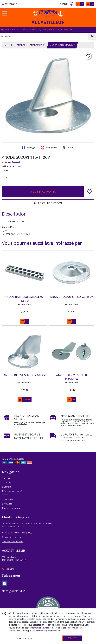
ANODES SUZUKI (37, 45)
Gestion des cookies (11, 537)
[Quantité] (8, 178)
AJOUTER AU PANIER (43, 192)
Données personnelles (12, 541)
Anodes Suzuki (11, 162)
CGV (5, 495)
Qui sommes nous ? (12, 491)
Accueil (8, 45)
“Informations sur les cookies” (44, 628)
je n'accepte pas (24, 638)
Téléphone (8, 569)
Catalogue (8, 483)
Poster (68, 147)
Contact (64, 4)
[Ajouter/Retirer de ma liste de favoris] (90, 192)
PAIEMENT (7, 504)
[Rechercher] (92, 36)
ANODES (21, 45)
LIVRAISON (8, 500)
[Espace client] (72, 4)
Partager (29, 147)
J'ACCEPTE (72, 638)
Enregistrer (49, 147)
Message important (12, 508)
